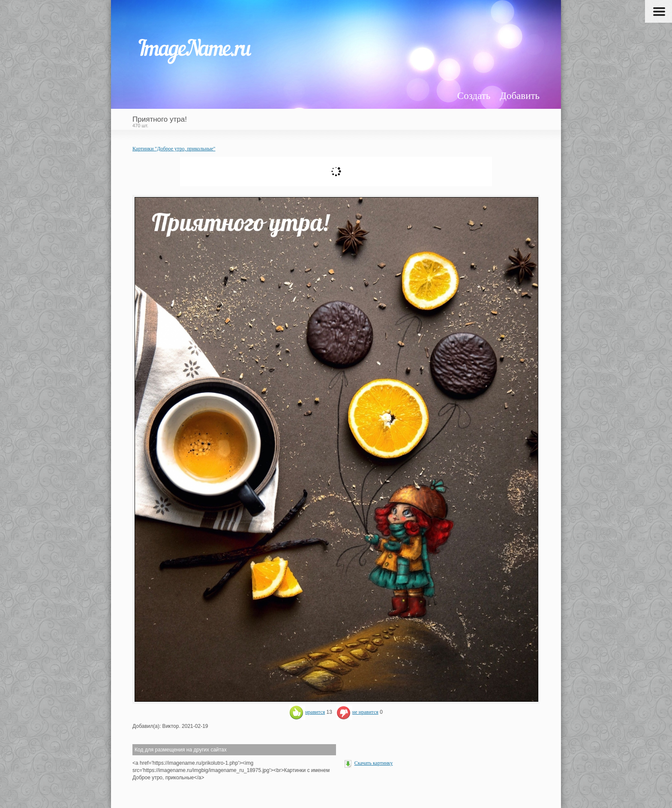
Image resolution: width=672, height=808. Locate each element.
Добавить (520, 96)
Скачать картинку (374, 763)
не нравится (357, 712)
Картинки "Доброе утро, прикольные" (174, 149)
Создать (474, 96)
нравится (307, 712)
